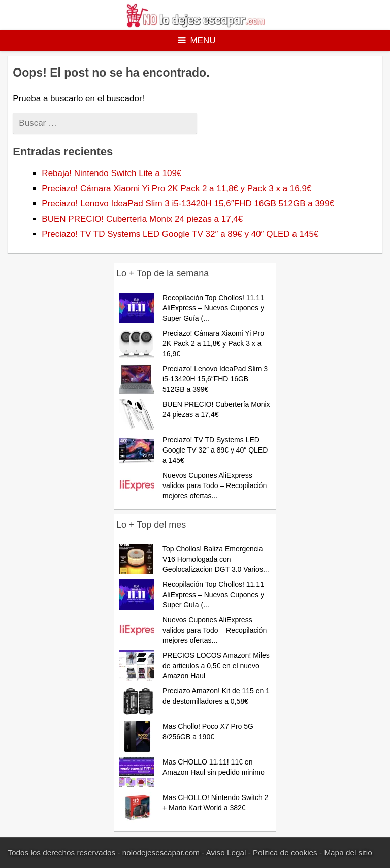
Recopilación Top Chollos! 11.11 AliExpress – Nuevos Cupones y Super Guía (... (213, 308)
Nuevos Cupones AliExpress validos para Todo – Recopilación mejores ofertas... (215, 485)
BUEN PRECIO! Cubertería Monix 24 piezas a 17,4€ (142, 219)
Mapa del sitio (348, 853)
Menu (197, 40)
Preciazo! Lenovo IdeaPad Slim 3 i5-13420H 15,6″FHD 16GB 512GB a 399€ (188, 204)
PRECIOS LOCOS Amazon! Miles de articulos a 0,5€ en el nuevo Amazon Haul (216, 666)
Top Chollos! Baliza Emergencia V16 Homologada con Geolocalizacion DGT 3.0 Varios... (216, 559)
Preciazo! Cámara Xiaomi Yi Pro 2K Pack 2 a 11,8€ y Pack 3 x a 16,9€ (176, 188)
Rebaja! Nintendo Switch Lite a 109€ (111, 173)
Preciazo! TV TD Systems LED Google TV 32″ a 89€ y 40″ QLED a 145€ (180, 234)
